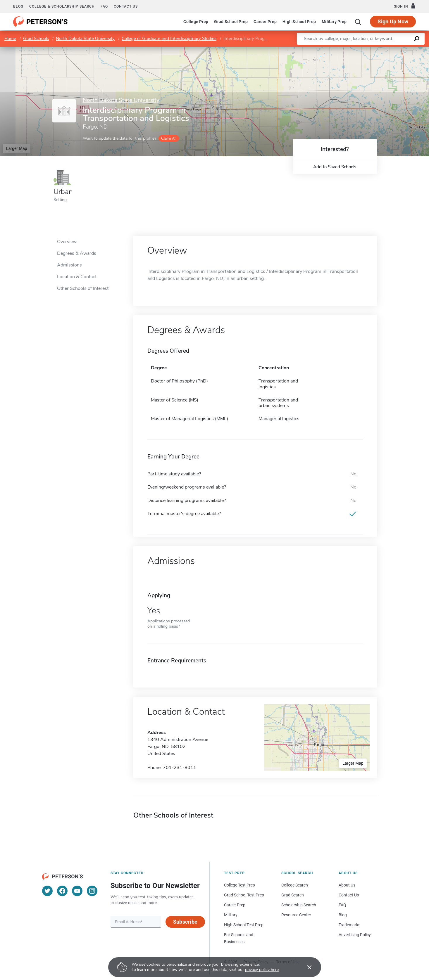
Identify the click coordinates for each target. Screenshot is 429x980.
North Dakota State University (85, 39)
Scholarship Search (299, 905)
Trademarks (349, 925)
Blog (18, 6)
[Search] (358, 22)
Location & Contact (77, 277)
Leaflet (358, 50)
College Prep (196, 22)
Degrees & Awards (77, 253)
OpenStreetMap (389, 50)
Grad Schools (36, 39)
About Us (347, 885)
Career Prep (265, 22)
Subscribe (185, 922)
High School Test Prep (244, 925)
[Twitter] (47, 891)
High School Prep (299, 22)
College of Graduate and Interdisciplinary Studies (169, 39)
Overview (67, 242)
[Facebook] (62, 891)
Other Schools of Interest (83, 288)
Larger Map (17, 148)
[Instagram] (92, 891)
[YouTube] (77, 891)
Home (10, 39)
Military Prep (334, 22)
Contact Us (349, 895)
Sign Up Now (393, 21)
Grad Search (293, 895)
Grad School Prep (231, 22)
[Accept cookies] (305, 967)
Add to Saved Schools (335, 167)
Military (231, 915)
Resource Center (296, 915)
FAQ (104, 6)
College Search (295, 885)
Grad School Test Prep (244, 895)
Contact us (126, 6)
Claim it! (168, 138)
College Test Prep (240, 885)
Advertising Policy (355, 935)
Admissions (69, 265)
